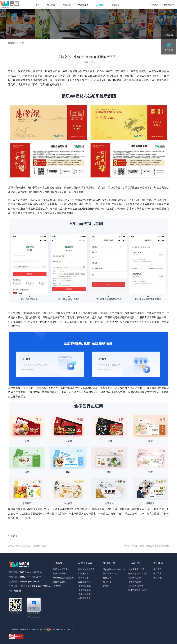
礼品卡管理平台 (60, 574)
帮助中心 (116, 5)
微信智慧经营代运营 (138, 574)
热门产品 (51, 5)
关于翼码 (100, 5)
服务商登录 (169, 5)
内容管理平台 (84, 598)
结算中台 (107, 582)
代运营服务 (83, 5)
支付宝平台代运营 (137, 569)
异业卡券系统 (59, 582)
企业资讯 (158, 578)
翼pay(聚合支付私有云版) (115, 569)
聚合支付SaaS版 (110, 574)
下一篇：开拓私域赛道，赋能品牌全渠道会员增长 (146, 546)
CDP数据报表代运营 (138, 590)
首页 (37, 5)
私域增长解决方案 (86, 569)
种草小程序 (83, 578)
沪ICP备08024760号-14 (38, 629)
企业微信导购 (84, 582)
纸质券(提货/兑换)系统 (63, 578)
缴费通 (106, 586)
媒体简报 (12, 43)
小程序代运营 (135, 582)
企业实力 (158, 574)
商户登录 (154, 5)
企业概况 (158, 569)
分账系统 (107, 578)
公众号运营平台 (85, 594)
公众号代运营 (135, 578)
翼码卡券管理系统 (61, 569)
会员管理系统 (84, 586)
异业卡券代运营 (136, 586)
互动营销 (57, 586)
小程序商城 (83, 574)
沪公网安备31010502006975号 (60, 629)
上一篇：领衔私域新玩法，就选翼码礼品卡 (28, 546)
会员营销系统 (84, 590)
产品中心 (67, 5)
